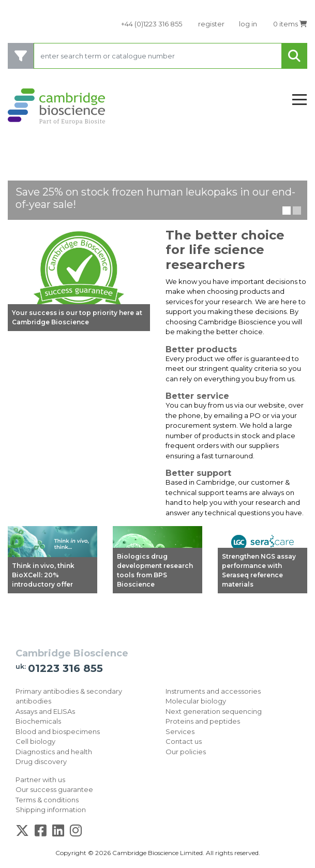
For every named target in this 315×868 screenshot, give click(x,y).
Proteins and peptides (203, 721)
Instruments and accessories (213, 691)
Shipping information (51, 810)
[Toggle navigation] (299, 100)
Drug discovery (41, 761)
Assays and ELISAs (45, 711)
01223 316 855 (65, 668)
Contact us (184, 741)
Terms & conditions (47, 800)
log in (248, 24)
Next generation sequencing (214, 711)
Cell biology (35, 741)
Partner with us (40, 780)
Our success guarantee (54, 789)
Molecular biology (196, 701)
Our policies (186, 752)
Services (180, 731)
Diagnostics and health (54, 752)
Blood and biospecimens (58, 731)
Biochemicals (38, 721)
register (211, 24)
